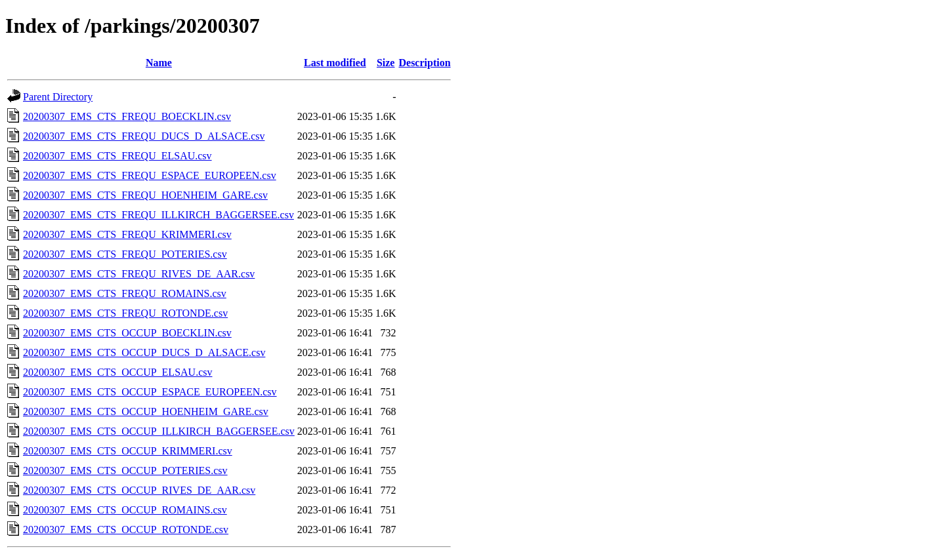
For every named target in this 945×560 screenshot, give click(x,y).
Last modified (335, 63)
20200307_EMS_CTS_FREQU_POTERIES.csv (125, 254)
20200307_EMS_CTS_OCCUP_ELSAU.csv (117, 372)
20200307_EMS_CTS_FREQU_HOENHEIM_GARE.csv (145, 195)
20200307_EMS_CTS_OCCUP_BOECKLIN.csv (127, 333)
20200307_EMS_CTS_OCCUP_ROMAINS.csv (125, 510)
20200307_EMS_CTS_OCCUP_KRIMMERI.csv (128, 451)
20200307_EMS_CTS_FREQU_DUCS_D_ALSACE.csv (144, 136)
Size (386, 63)
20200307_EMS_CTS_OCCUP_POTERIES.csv (125, 470)
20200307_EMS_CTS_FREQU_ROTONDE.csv (125, 313)
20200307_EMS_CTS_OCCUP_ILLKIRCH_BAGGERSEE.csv (159, 431)
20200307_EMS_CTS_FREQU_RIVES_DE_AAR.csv (139, 274)
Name (159, 63)
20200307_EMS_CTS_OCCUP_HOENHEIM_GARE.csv (146, 411)
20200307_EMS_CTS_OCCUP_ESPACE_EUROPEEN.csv (150, 392)
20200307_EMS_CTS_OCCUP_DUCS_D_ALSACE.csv (144, 352)
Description (424, 63)
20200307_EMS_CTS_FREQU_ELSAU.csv (117, 156)
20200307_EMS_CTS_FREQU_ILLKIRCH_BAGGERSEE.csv (158, 215)
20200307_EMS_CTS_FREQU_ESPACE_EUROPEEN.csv (150, 175)
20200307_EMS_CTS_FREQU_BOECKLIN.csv (127, 116)
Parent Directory (58, 97)
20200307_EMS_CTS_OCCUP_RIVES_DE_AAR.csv (139, 490)
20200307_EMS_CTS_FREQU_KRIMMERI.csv (127, 234)
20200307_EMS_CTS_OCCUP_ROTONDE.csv (126, 530)
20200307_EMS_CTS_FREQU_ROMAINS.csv (125, 293)
